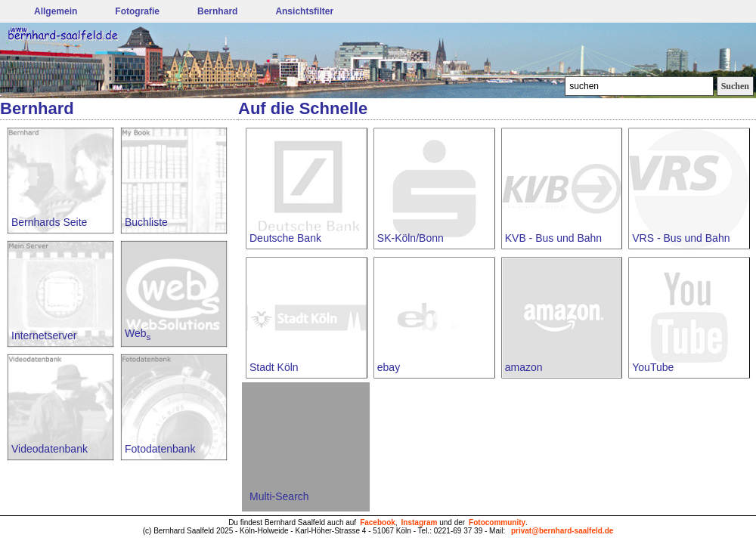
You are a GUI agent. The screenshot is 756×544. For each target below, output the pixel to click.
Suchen (735, 86)
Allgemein (56, 11)
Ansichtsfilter (304, 11)
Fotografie (137, 11)
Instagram (420, 522)
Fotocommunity (497, 522)
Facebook (378, 522)
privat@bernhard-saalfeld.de (562, 531)
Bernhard (217, 11)
